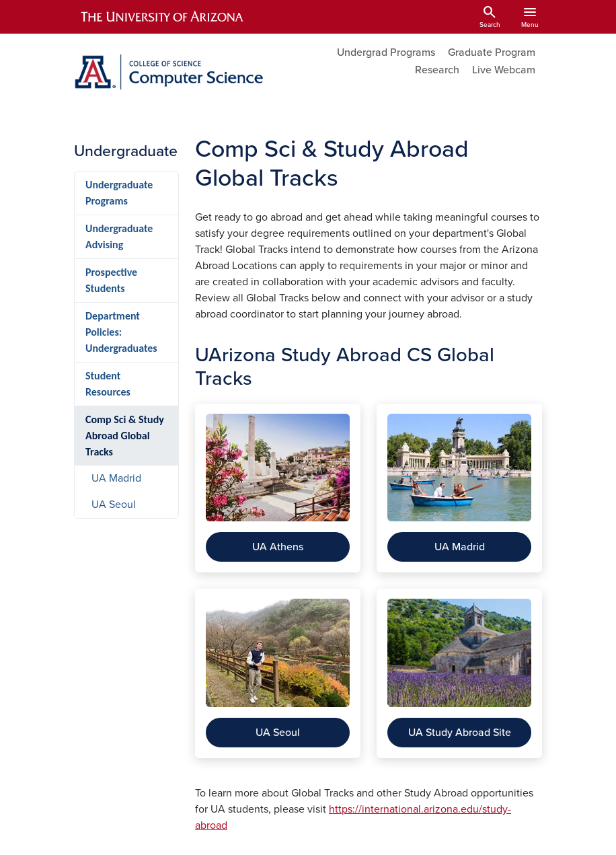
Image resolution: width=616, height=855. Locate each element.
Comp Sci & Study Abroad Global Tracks (125, 436)
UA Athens (278, 547)
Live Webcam (504, 70)
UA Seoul (278, 733)
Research (437, 70)
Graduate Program (492, 52)
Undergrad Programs (386, 52)
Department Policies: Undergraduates (121, 332)
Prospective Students (111, 280)
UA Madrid (460, 547)
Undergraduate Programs (119, 193)
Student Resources (108, 384)
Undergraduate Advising (119, 236)
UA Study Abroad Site (460, 733)
